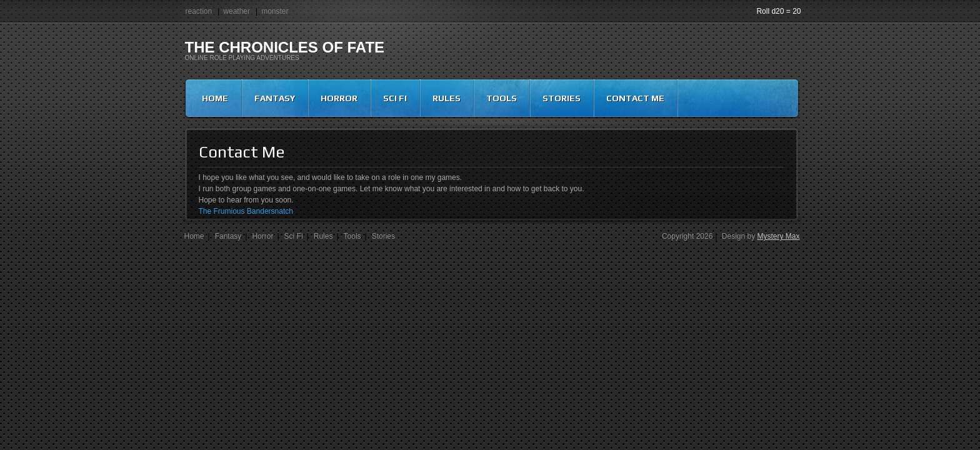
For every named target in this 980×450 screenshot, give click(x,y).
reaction (199, 11)
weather (237, 11)
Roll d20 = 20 (778, 11)
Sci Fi (395, 98)
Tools (502, 98)
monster (275, 11)
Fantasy (275, 98)
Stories (562, 98)
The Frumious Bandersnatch (246, 211)
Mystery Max (778, 236)
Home (215, 98)
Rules (447, 98)
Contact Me (635, 98)
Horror (339, 98)
